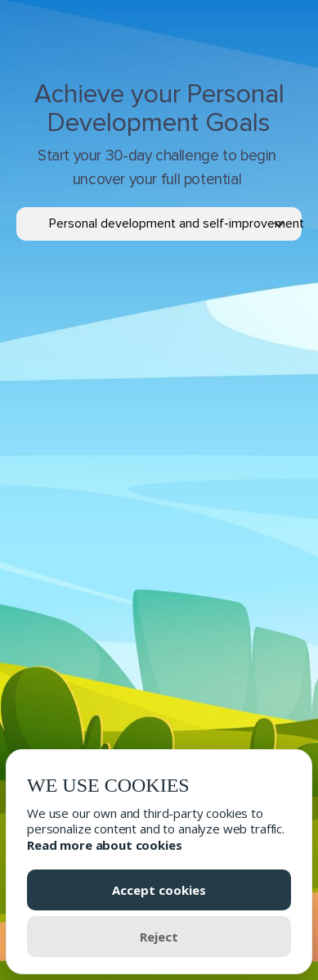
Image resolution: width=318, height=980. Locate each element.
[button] (175, 224)
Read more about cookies (105, 845)
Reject (159, 937)
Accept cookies (159, 890)
